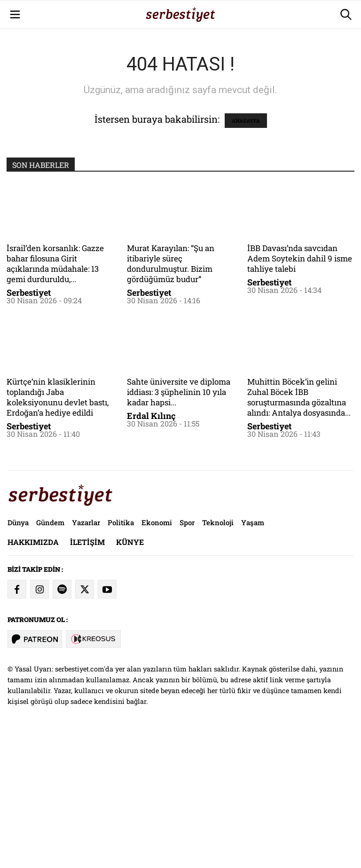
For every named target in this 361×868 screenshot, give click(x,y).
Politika (121, 654)
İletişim (87, 674)
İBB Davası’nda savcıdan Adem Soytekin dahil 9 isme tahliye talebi (300, 390)
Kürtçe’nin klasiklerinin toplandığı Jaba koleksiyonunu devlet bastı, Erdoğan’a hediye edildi (58, 529)
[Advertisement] (180, 66)
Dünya (18, 654)
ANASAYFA (246, 252)
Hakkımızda (33, 674)
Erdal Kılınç (151, 547)
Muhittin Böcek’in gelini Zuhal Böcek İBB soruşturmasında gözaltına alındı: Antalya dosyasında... (299, 529)
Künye (130, 674)
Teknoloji (218, 654)
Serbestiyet (29, 424)
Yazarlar (86, 654)
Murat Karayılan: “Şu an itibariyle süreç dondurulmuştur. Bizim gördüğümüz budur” (171, 395)
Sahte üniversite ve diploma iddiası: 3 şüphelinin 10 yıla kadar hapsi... (179, 524)
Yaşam (253, 654)
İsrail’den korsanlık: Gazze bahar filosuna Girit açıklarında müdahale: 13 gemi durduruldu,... (55, 395)
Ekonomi (157, 654)
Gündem (50, 654)
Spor (187, 654)
